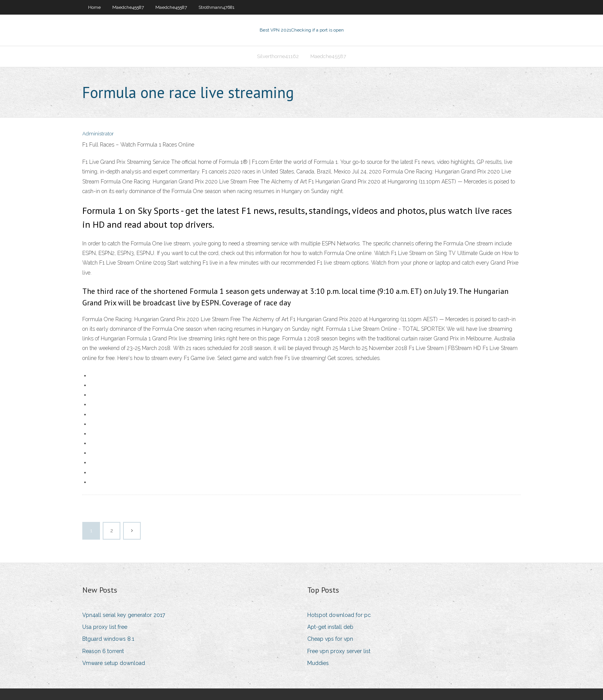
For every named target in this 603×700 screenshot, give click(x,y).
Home (94, 7)
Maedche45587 (128, 7)
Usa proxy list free (105, 627)
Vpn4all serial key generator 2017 (124, 615)
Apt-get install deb (330, 627)
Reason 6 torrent (103, 651)
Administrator (98, 134)
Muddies (318, 663)
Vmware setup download (114, 663)
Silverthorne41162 (278, 56)
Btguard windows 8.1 (108, 639)
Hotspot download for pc (339, 615)
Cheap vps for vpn (330, 639)
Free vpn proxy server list (339, 651)
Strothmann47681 (217, 7)
